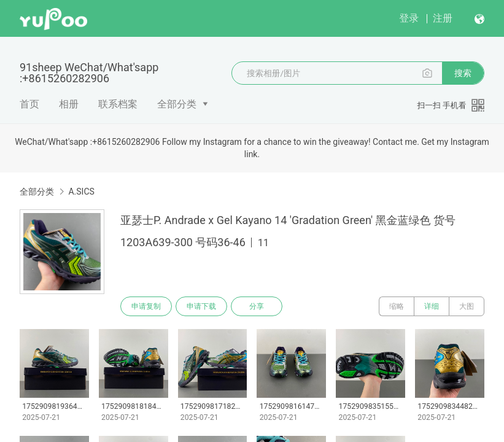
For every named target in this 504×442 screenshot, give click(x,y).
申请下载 (201, 306)
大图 (467, 306)
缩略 (397, 306)
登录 (409, 18)
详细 (432, 306)
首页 (29, 104)
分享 (257, 306)
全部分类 (177, 104)
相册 (69, 104)
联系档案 (118, 104)
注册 (443, 18)
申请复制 (146, 306)
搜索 (463, 73)
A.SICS (81, 192)
